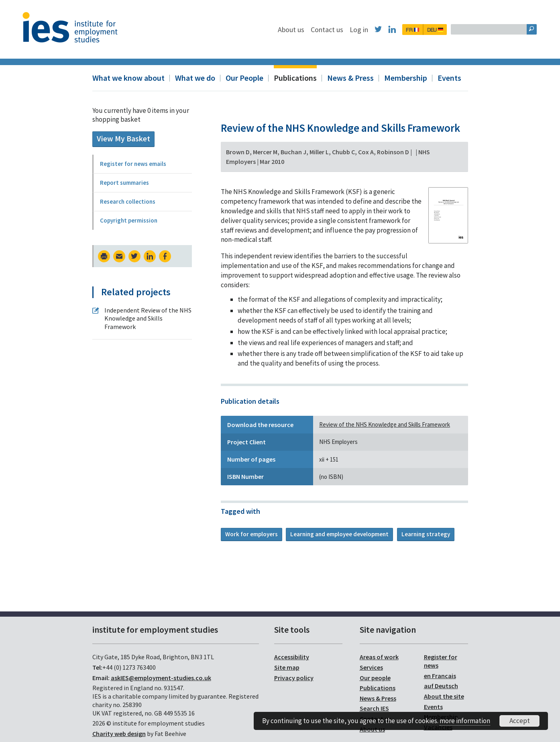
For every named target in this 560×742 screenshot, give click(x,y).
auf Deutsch (441, 686)
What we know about (128, 78)
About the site (444, 696)
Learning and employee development (339, 534)
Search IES (374, 708)
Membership (406, 78)
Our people (375, 678)
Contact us (368, 30)
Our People (244, 78)
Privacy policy (294, 678)
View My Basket (123, 139)
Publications (295, 78)
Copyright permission (129, 220)
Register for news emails (133, 164)
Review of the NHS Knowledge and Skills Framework (385, 424)
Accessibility (292, 657)
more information (465, 721)
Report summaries (124, 183)
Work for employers (251, 534)
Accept (520, 721)
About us (332, 30)
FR (454, 30)
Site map (287, 667)
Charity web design (119, 734)
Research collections (128, 201)
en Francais (440, 676)
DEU (477, 30)
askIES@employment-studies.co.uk (161, 678)
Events (449, 78)
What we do (195, 78)
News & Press (350, 78)
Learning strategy (426, 534)
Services (371, 667)
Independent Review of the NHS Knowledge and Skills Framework (148, 319)
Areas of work (379, 657)
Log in (400, 30)
